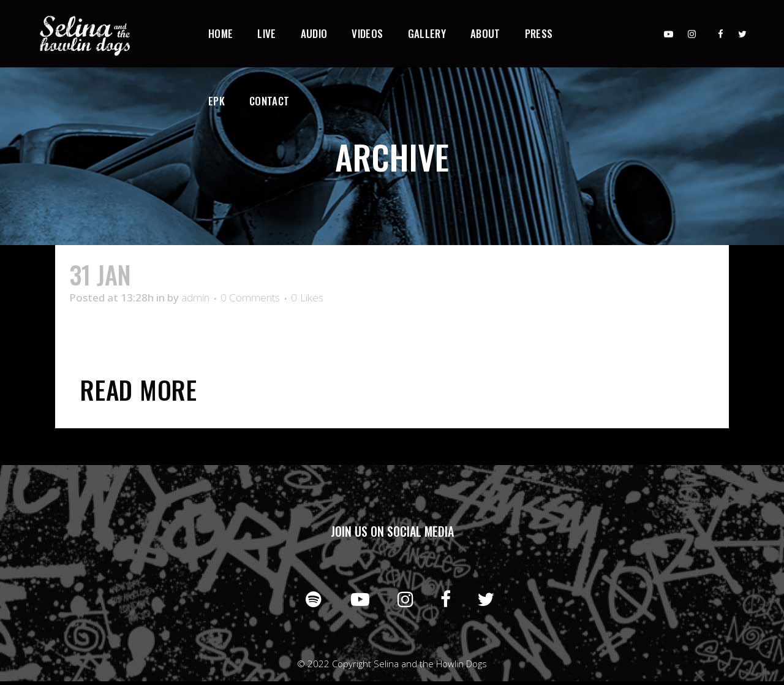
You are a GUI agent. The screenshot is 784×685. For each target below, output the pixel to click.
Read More (139, 389)
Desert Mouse (208, 274)
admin (195, 297)
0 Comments (250, 297)
